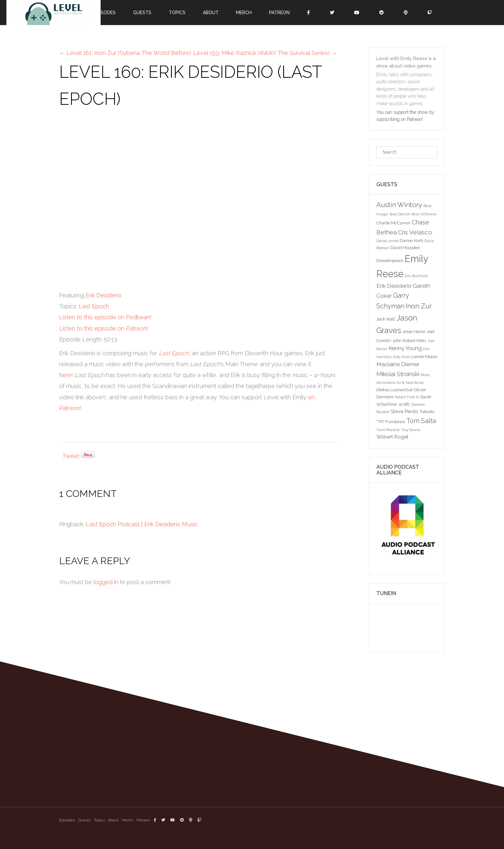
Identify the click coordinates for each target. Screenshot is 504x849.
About (211, 13)
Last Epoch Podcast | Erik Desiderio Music (142, 524)
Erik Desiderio (104, 295)
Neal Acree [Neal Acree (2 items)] (415, 383)
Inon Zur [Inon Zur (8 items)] (419, 306)
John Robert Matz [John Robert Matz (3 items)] (409, 340)
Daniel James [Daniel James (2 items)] (387, 241)
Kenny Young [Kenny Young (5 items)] (405, 348)
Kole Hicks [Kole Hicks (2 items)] (401, 357)
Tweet (71, 456)
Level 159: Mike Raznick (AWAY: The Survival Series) (265, 53)
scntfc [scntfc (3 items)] (404, 404)
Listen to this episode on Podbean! (105, 317)
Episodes (105, 13)
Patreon (279, 13)
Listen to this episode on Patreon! (104, 328)
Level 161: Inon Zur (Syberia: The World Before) (125, 53)
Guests (142, 13)
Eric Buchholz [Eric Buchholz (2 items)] (416, 276)
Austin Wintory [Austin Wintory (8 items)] (399, 205)
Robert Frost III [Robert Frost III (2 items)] (407, 397)
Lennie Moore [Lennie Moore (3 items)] (424, 357)
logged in (106, 582)
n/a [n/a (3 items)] (401, 382)
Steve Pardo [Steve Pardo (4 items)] (404, 411)
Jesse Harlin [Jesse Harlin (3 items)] (414, 331)
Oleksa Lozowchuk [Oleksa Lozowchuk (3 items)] (395, 390)
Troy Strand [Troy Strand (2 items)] (411, 430)
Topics (177, 13)
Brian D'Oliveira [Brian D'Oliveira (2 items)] (424, 214)
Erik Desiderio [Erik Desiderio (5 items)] (394, 286)
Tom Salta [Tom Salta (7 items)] (421, 421)
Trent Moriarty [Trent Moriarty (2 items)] (388, 430)
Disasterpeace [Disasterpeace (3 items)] (390, 260)
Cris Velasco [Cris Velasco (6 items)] (415, 232)
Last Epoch (94, 306)
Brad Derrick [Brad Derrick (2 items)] (400, 214)
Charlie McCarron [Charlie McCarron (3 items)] (393, 223)
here (65, 375)
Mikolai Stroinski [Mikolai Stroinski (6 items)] (398, 374)
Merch (244, 13)
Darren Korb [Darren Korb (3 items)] (411, 240)
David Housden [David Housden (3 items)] (405, 248)
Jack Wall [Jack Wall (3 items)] (386, 319)
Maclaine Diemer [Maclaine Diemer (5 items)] (398, 364)
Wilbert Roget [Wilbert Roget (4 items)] (392, 437)
